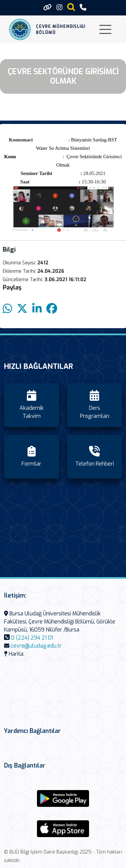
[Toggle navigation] (105, 29)
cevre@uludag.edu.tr (36, 646)
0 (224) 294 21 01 (32, 638)
